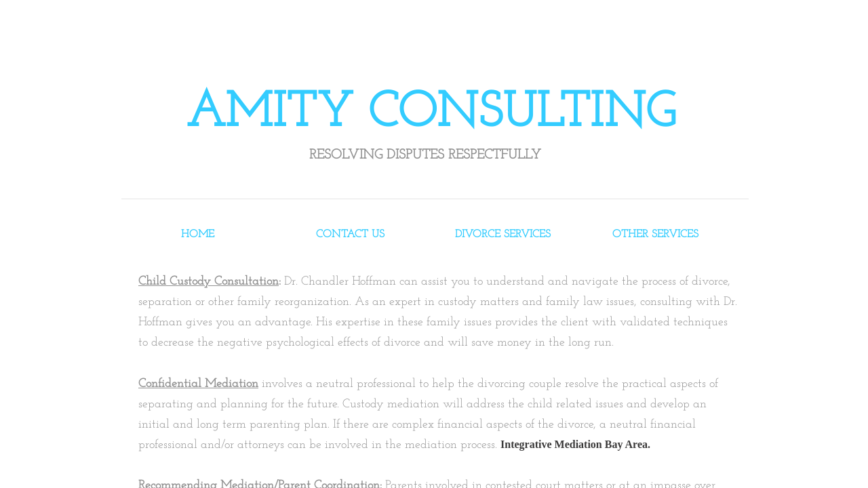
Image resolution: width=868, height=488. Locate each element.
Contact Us (350, 235)
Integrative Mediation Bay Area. (575, 444)
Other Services (655, 235)
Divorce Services (503, 235)
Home (198, 235)
